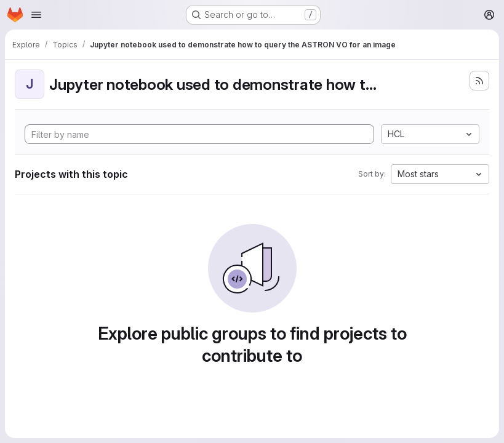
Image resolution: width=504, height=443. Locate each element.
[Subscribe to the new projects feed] (479, 81)
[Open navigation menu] (36, 15)
